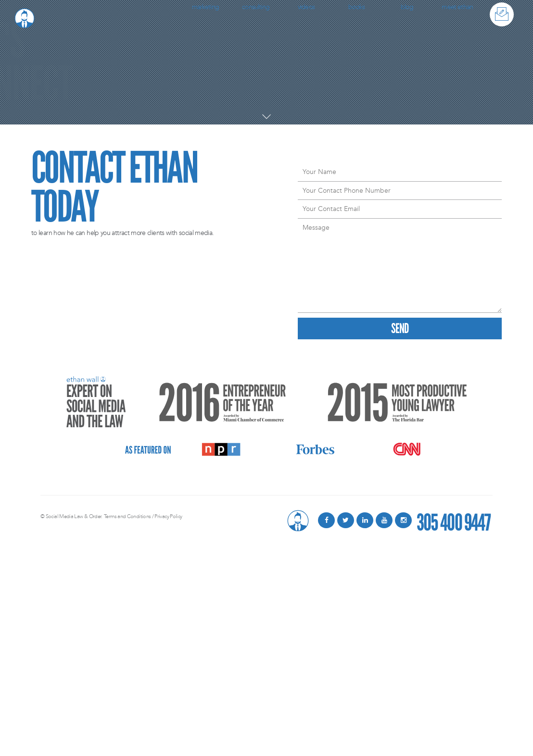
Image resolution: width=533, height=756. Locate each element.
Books (356, 7)
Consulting (255, 7)
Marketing (205, 7)
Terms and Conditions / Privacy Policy (143, 516)
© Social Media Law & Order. (71, 516)
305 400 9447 (453, 520)
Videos (306, 7)
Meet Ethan (457, 7)
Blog (407, 7)
